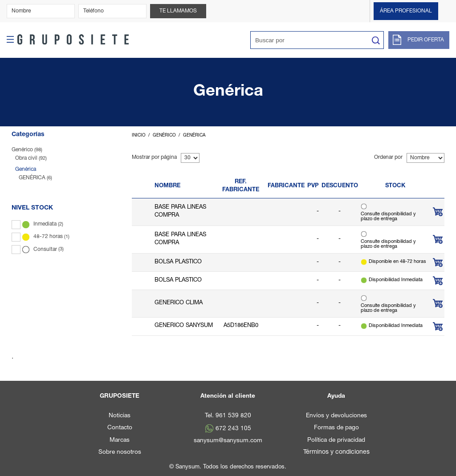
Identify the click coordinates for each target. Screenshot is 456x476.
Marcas (120, 440)
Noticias (120, 416)
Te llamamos (178, 11)
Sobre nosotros (120, 452)
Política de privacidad (336, 440)
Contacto (120, 428)
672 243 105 (233, 429)
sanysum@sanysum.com (228, 441)
